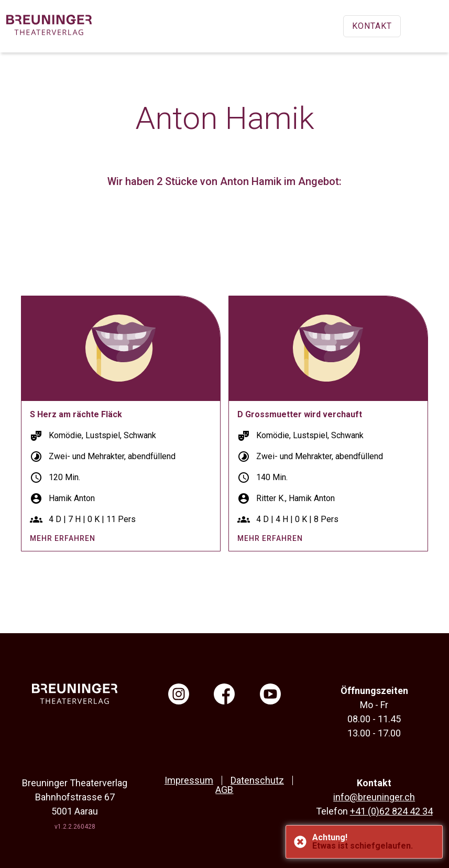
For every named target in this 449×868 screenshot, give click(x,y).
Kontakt (372, 26)
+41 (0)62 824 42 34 (391, 811)
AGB (224, 790)
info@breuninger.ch (374, 797)
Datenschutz (257, 780)
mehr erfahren (63, 538)
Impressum (189, 780)
